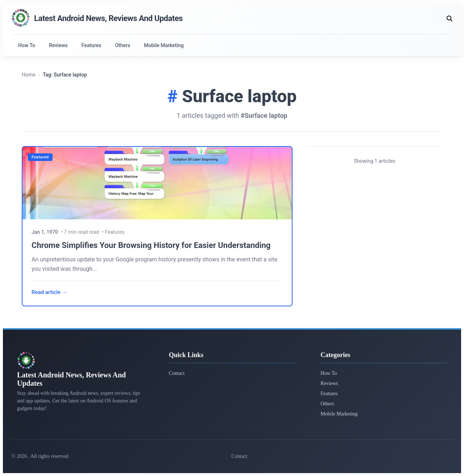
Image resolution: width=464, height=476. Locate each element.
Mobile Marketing (164, 45)
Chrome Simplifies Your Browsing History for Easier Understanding (151, 245)
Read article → (49, 292)
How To (27, 45)
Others (123, 45)
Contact (177, 373)
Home (29, 75)
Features (92, 45)
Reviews (58, 45)
